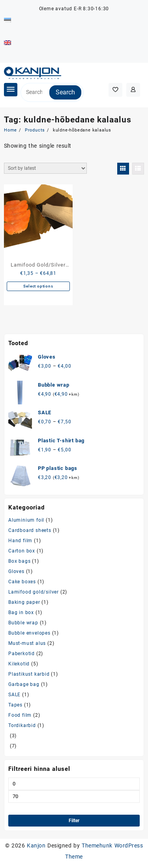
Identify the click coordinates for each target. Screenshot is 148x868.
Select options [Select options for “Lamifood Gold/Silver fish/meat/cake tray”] (38, 286)
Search (65, 92)
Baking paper (24, 602)
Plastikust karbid (29, 674)
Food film (20, 715)
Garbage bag (24, 684)
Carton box (22, 551)
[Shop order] (45, 168)
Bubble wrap (23, 623)
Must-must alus (27, 643)
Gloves (16, 571)
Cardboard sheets (30, 530)
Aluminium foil (26, 520)
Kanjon (36, 845)
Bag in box (21, 612)
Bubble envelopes (29, 633)
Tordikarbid (22, 725)
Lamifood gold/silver (34, 592)
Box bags (19, 561)
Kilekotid (19, 664)
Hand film (20, 541)
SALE (14, 695)
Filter (74, 821)
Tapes (15, 705)
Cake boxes (22, 582)
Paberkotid (22, 654)
